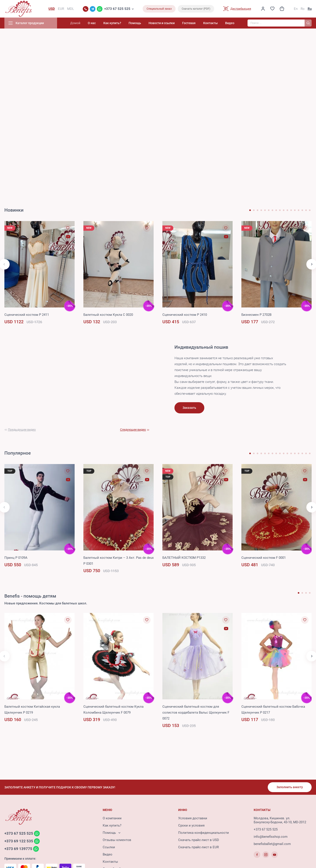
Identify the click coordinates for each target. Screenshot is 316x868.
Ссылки (109, 847)
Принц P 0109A (16, 558)
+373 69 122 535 (19, 841)
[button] (250, 210)
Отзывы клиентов (117, 840)
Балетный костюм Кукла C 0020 (108, 315)
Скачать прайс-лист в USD (199, 840)
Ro (303, 9)
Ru (310, 9)
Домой (75, 23)
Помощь (135, 23)
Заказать (189, 408)
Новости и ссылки (162, 23)
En (296, 9)
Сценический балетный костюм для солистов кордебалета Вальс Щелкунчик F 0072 (196, 713)
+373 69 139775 (18, 849)
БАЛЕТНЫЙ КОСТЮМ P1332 (184, 558)
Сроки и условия (191, 825)
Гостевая (189, 23)
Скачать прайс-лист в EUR (198, 847)
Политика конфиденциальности (204, 833)
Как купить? (112, 23)
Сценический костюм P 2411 (27, 315)
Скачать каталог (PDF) (196, 9)
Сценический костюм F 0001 (264, 558)
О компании (112, 818)
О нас (92, 23)
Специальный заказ (159, 9)
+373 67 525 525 (117, 9)
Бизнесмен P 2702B (256, 315)
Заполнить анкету (290, 787)
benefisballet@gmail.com (272, 844)
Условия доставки (193, 818)
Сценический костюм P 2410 (185, 315)
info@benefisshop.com (271, 837)
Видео (230, 23)
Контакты (210, 23)
